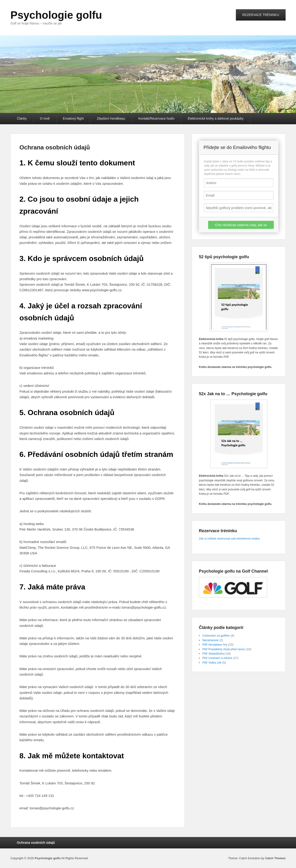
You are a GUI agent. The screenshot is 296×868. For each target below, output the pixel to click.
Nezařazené (210, 640)
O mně (45, 118)
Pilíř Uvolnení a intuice (217, 658)
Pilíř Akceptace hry (215, 645)
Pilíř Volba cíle (212, 663)
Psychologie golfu (56, 15)
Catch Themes (275, 858)
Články (22, 118)
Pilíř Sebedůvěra (213, 654)
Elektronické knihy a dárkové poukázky (216, 118)
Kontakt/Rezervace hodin (156, 118)
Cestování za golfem (216, 636)
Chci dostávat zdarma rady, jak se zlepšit (241, 226)
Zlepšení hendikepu (111, 118)
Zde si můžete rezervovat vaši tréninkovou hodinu (229, 539)
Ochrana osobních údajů (55, 147)
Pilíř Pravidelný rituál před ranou (224, 649)
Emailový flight (73, 118)
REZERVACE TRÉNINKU (261, 15)
